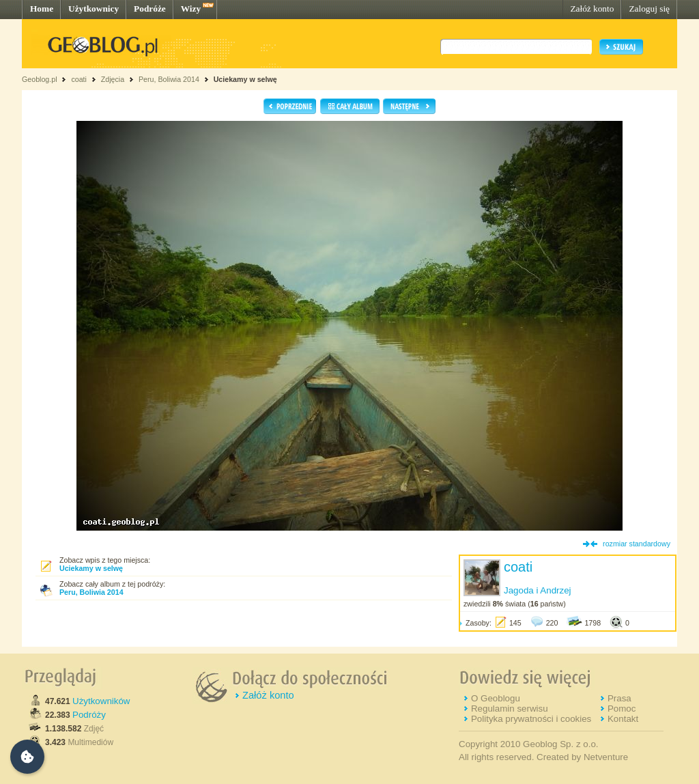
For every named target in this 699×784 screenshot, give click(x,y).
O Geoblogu (496, 698)
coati (79, 79)
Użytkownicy (94, 9)
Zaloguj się (649, 9)
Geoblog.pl (40, 79)
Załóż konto (592, 9)
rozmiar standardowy (637, 544)
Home (42, 9)
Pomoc (622, 709)
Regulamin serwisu (510, 709)
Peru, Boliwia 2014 (169, 79)
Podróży (89, 715)
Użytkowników (101, 701)
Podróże (150, 9)
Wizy (191, 9)
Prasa (619, 698)
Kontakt (623, 719)
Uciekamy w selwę (245, 79)
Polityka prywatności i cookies (531, 719)
